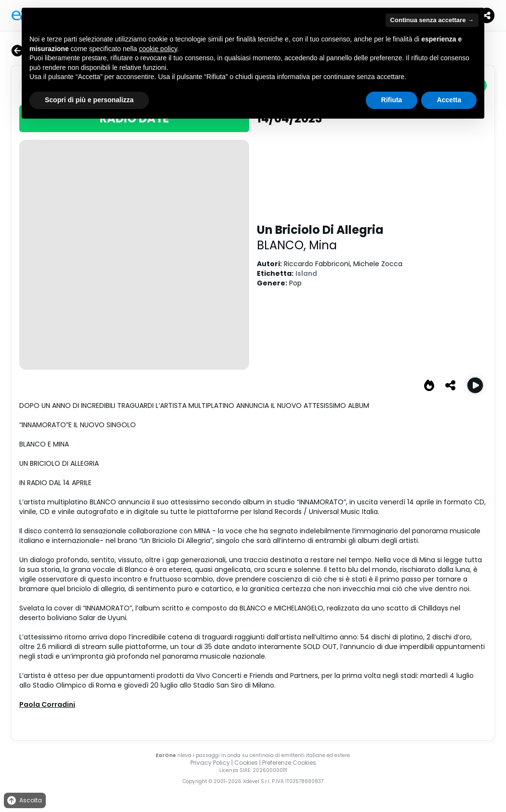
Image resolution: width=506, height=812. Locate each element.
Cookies (246, 763)
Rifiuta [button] (392, 100)
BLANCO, (283, 245)
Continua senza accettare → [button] (432, 20)
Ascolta (24, 801)
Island (306, 273)
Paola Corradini (47, 704)
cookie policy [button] (158, 49)
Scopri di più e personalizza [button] (89, 100)
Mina (323, 245)
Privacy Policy (210, 763)
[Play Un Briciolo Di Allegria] (475, 385)
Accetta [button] (449, 100)
